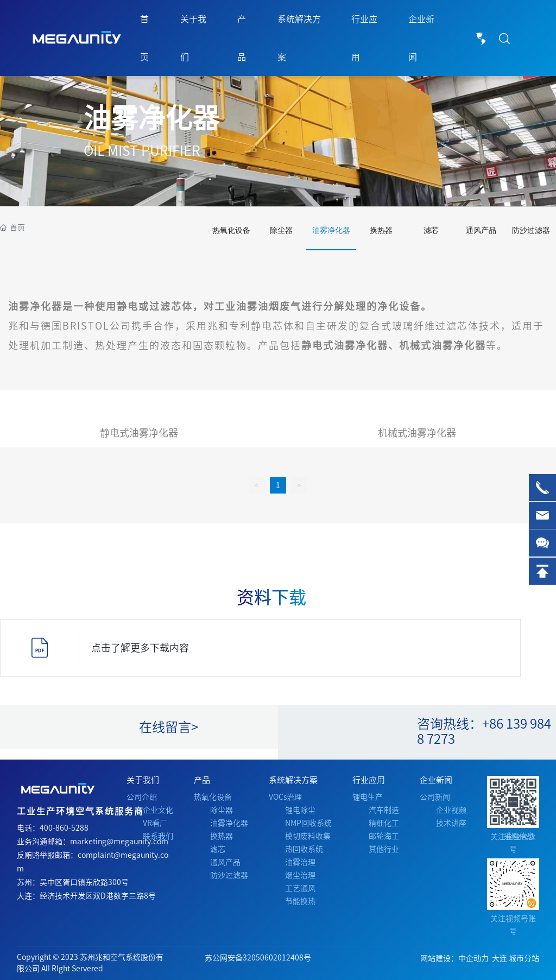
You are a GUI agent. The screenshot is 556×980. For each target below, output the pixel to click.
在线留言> (169, 727)
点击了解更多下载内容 (140, 648)
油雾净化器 (151, 118)
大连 (500, 958)
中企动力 (473, 958)
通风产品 (481, 230)
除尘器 (281, 230)
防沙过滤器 (531, 230)
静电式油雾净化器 (139, 433)
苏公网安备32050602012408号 (258, 958)
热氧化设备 (231, 230)
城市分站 (524, 958)
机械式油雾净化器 (417, 433)
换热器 (381, 230)
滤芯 (431, 230)
